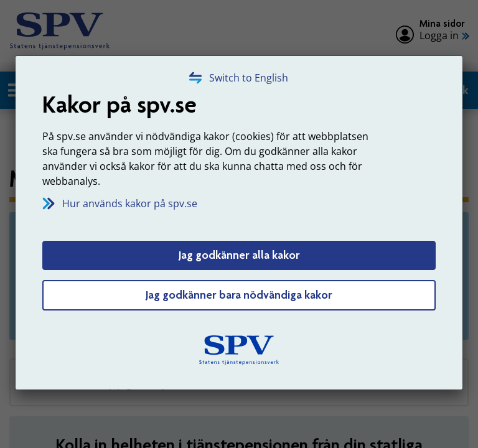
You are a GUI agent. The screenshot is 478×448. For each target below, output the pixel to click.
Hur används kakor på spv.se (130, 203)
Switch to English (249, 78)
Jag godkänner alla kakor (239, 255)
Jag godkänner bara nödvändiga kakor (239, 295)
